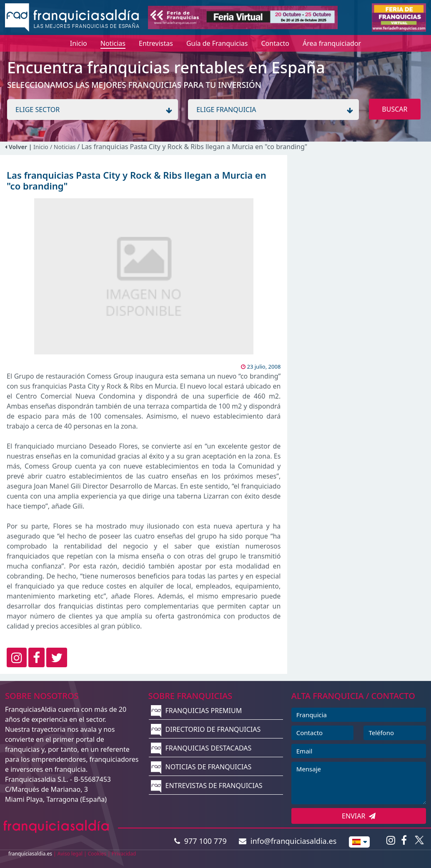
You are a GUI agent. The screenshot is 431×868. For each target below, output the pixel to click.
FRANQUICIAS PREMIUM (196, 711)
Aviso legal (70, 854)
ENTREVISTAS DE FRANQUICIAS (207, 786)
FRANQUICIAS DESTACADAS (201, 748)
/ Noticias (64, 147)
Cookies (97, 854)
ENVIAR (359, 816)
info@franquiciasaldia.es (288, 841)
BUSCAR (395, 109)
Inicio (41, 147)
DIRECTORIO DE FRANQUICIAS (206, 729)
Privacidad (124, 854)
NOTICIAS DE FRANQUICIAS (201, 767)
